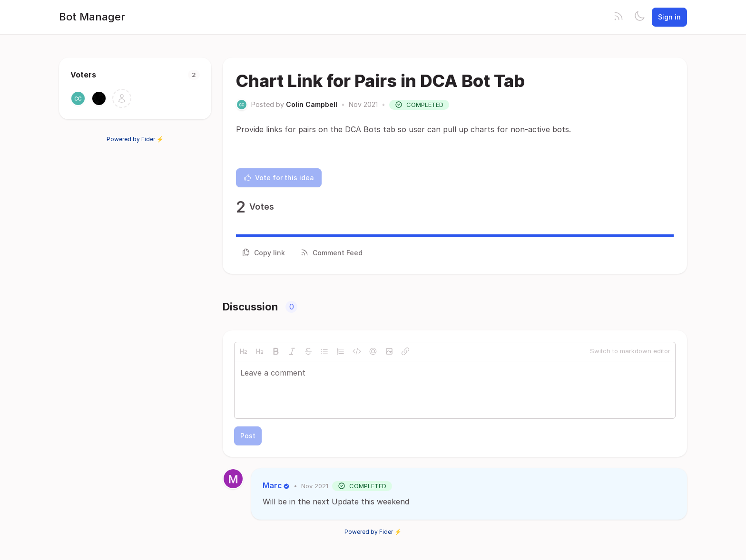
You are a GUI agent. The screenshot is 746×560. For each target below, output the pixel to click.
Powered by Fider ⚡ (135, 139)
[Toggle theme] (639, 17)
